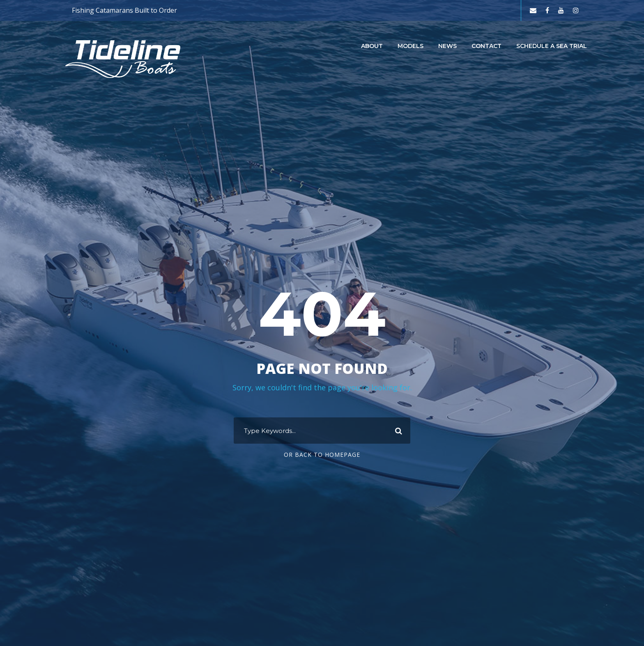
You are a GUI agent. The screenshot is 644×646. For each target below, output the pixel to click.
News (447, 46)
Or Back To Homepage (322, 455)
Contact (486, 46)
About (372, 46)
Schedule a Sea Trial (552, 46)
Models (411, 46)
